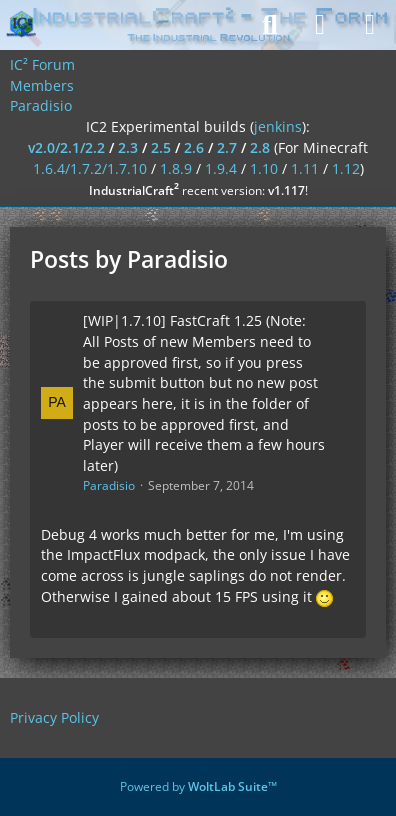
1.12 (346, 168)
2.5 (161, 147)
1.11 (305, 168)
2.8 (260, 147)
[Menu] (370, 25)
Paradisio (109, 485)
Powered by (198, 786)
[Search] (270, 25)
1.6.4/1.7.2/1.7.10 (90, 168)
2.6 (194, 147)
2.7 (227, 147)
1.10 (264, 168)
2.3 (128, 147)
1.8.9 (176, 168)
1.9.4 (221, 168)
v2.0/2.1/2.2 (66, 147)
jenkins (278, 126)
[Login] (320, 25)
